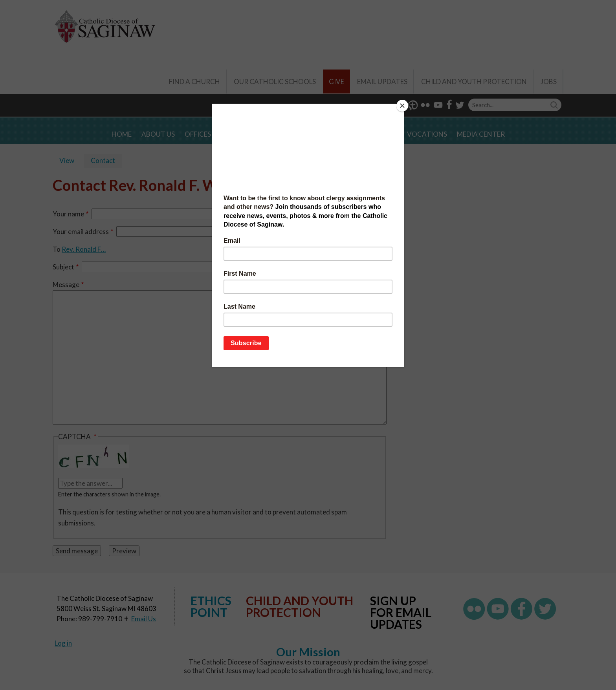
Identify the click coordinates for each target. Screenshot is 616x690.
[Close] (402, 106)
